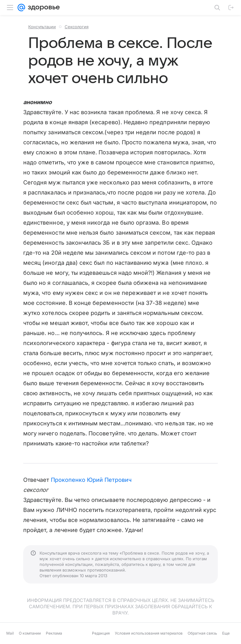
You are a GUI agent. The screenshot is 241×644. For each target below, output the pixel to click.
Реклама (54, 633)
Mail (10, 633)
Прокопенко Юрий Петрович (91, 480)
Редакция (101, 633)
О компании (30, 633)
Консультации (42, 27)
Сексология (77, 27)
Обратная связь (202, 633)
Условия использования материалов (149, 633)
